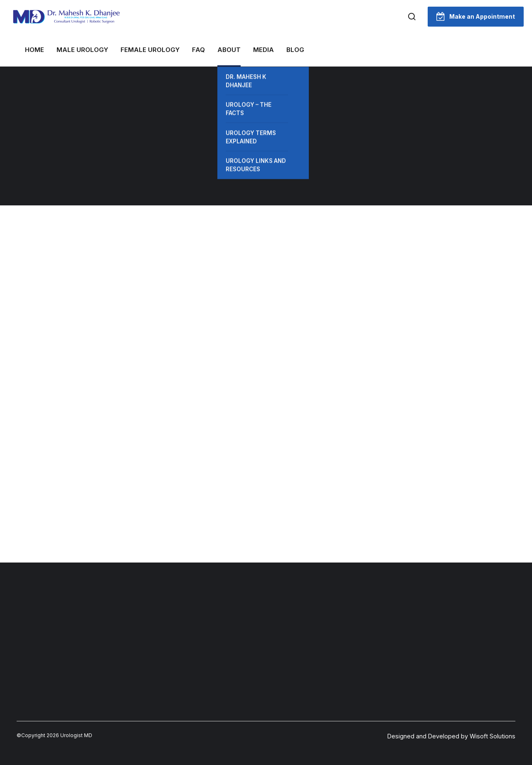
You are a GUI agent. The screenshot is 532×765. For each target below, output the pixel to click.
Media (264, 50)
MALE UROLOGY (82, 50)
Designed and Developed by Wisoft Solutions (451, 736)
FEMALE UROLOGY (150, 50)
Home (34, 50)
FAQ (198, 50)
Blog (295, 50)
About (229, 50)
